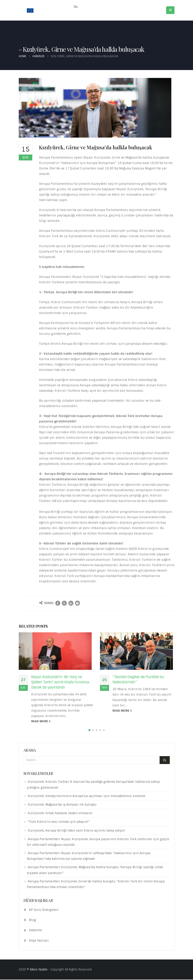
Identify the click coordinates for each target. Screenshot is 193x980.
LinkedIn (71, 603)
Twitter (64, 603)
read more (41, 721)
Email (77, 603)
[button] (89, 731)
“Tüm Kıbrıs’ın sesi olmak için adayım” (59, 822)
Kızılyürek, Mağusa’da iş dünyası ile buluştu (62, 805)
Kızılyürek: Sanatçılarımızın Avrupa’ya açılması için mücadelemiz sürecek (86, 796)
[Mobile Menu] (170, 10)
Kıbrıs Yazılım (39, 970)
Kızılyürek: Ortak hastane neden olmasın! (60, 814)
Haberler (36, 931)
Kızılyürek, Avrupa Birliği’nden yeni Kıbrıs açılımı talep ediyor (77, 831)
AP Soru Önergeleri (44, 910)
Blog (33, 920)
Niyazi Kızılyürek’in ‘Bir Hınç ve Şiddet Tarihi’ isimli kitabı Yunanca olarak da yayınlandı (60, 682)
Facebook (58, 603)
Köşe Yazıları (39, 941)
